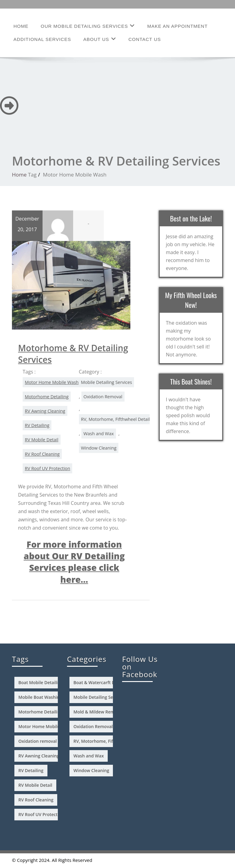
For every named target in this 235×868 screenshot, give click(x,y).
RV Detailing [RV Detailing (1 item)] (31, 770)
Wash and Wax (99, 434)
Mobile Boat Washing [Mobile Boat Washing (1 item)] (40, 697)
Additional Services (42, 39)
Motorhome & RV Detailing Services (73, 354)
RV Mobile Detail (42, 440)
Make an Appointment (177, 26)
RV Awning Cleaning (45, 411)
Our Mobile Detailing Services (88, 26)
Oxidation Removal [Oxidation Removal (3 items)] (93, 726)
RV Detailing (37, 425)
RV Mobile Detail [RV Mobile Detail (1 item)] (35, 785)
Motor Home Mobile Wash (52, 382)
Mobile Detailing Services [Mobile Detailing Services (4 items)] (99, 697)
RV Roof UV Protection (47, 468)
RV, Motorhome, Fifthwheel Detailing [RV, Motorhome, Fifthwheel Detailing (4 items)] (111, 741)
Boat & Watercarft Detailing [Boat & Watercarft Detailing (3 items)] (102, 682)
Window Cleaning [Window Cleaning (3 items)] (91, 770)
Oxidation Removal (103, 397)
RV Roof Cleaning (42, 454)
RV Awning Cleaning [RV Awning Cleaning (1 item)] (39, 756)
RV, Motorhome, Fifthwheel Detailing (119, 419)
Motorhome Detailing (47, 397)
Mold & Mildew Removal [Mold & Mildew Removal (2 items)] (98, 712)
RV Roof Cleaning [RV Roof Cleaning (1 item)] (36, 800)
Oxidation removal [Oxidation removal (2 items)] (38, 741)
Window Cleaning (99, 448)
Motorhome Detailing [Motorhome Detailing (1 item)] (40, 712)
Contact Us (145, 39)
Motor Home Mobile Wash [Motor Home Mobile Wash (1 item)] (45, 726)
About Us (100, 39)
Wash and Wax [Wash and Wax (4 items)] (89, 756)
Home (21, 26)
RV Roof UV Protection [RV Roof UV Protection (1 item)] (41, 814)
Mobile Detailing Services (107, 382)
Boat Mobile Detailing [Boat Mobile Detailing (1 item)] (41, 682)
